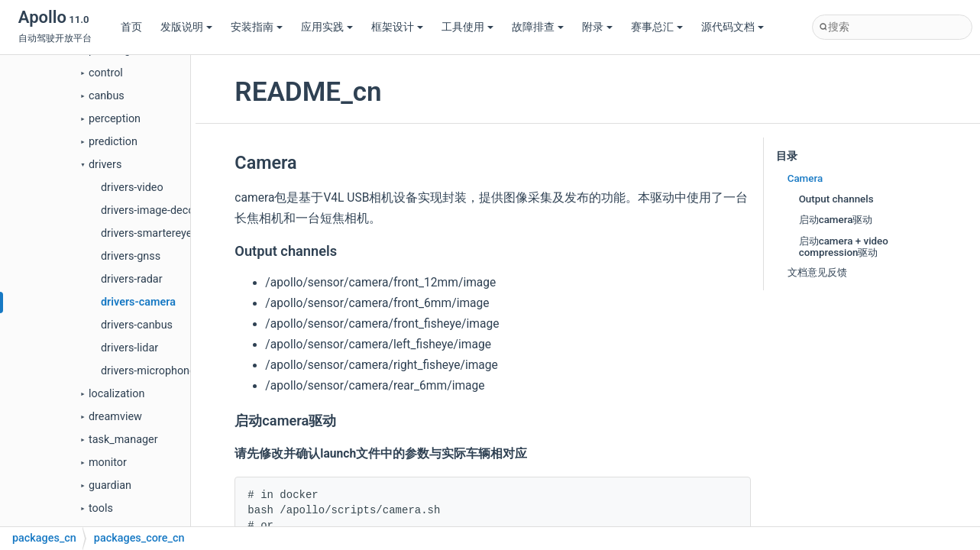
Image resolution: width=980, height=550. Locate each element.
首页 (131, 27)
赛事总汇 (657, 27)
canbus (107, 96)
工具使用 (467, 27)
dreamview (115, 417)
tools (101, 508)
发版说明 (186, 27)
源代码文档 (733, 27)
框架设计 (397, 27)
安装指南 (257, 27)
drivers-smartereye (146, 233)
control (106, 73)
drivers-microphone (148, 371)
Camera (805, 178)
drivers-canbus (137, 325)
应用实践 (327, 27)
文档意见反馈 (817, 272)
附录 (597, 27)
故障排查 (538, 27)
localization (116, 394)
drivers (105, 165)
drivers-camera (138, 302)
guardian (110, 485)
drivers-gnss (131, 256)
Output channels (836, 199)
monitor (108, 463)
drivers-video (132, 188)
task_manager (123, 440)
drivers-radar (132, 279)
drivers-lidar (129, 348)
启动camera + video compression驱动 (844, 246)
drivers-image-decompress (166, 210)
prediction (113, 142)
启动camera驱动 (836, 220)
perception (115, 119)
